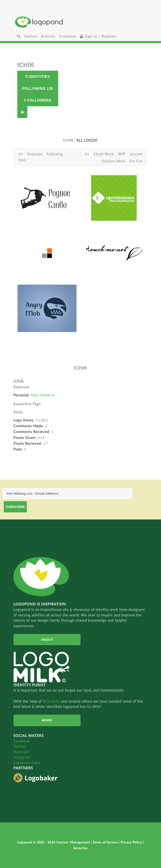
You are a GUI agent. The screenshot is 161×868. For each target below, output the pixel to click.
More (47, 720)
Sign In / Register (99, 36)
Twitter (20, 746)
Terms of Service (106, 842)
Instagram (22, 757)
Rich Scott (52, 701)
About (47, 640)
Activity (48, 36)
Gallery (31, 36)
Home (80, 22)
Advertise (81, 848)
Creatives (68, 36)
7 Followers (38, 100)
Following (55, 154)
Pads (23, 160)
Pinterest (21, 752)
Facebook (22, 741)
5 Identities (38, 76)
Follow (22, 112)
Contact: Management (74, 842)
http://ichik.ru (43, 395)
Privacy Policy (132, 842)
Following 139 (38, 88)
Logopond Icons (27, 763)
